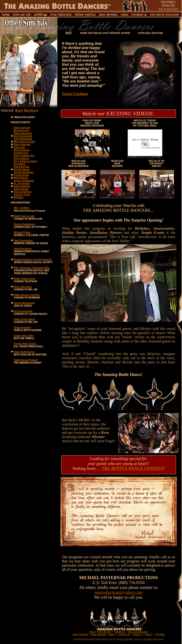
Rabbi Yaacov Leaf (24, 216)
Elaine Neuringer (23, 133)
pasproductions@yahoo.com (119, 592)
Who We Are (105, 632)
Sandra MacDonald (24, 303)
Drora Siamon (21, 158)
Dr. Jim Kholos (22, 184)
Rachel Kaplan (22, 170)
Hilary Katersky (22, 144)
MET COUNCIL (22, 208)
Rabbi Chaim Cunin (24, 279)
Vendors (137, 634)
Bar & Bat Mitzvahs (138, 632)
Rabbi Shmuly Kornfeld (27, 295)
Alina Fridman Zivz (24, 156)
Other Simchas (80, 634)
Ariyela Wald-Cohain (25, 344)
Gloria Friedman (75, 94)
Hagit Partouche (23, 249)
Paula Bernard (22, 167)
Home (93, 632)
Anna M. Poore (22, 195)
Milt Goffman (21, 178)
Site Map (160, 634)
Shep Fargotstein (23, 241)
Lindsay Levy (21, 153)
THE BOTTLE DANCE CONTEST (132, 468)
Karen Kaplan (21, 189)
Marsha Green (22, 131)
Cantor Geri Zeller (24, 336)
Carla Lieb (19, 147)
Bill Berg (19, 198)
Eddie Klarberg (22, 186)
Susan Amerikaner (24, 181)
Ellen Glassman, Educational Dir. (32, 268)
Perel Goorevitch (23, 311)
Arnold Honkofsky (24, 172)
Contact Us (124, 634)
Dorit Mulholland (23, 136)
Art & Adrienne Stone (25, 161)
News (112, 634)
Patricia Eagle (21, 175)
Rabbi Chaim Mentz (24, 319)
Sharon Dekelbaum (24, 224)
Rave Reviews (26, 110)
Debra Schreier (22, 128)
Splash (148, 634)
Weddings (120, 632)
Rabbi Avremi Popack (26, 360)
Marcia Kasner (22, 150)
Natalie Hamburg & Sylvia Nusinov (33, 260)
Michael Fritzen (22, 232)
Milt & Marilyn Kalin (24, 142)
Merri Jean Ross (23, 287)
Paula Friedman (22, 327)
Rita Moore (20, 164)
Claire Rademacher (24, 352)
